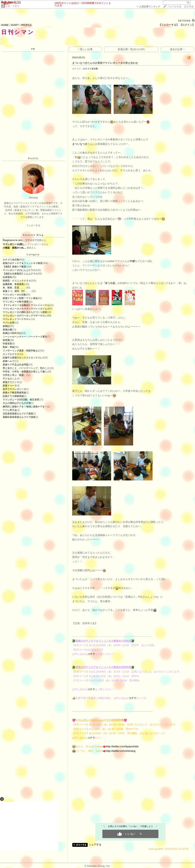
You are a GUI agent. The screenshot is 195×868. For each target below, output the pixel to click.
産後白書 (7, 330)
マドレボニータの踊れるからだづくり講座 (25, 312)
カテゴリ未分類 (11, 260)
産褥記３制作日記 (12, 333)
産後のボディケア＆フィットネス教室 (23, 263)
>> (148, 7)
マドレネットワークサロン (17, 319)
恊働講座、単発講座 (13, 284)
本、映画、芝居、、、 (14, 288)
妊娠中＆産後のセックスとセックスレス (24, 358)
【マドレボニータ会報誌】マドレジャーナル (26, 305)
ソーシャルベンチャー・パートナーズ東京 (25, 337)
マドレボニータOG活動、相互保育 (21, 400)
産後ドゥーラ (10, 386)
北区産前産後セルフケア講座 (18, 414)
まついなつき (80, 144)
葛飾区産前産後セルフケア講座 (19, 417)
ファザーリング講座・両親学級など (21, 351)
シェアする (95, 845)
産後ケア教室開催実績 (14, 393)
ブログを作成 (174, 7)
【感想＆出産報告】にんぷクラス (20, 274)
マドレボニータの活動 (14, 295)
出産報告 (7, 277)
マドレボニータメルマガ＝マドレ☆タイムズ (26, 309)
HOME (5, 25)
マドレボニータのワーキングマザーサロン (25, 316)
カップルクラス (11, 354)
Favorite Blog (33, 235)
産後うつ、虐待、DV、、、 (17, 291)
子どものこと (10, 379)
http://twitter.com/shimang (121, 751)
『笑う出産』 (110, 283)
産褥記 (6, 326)
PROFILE (26, 25)
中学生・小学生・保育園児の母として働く (25, 372)
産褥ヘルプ (9, 361)
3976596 (184, 21)
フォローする (33, 225)
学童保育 (7, 344)
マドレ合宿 (9, 323)
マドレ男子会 (10, 410)
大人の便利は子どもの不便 (17, 403)
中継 (132, 261)
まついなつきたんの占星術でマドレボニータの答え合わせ (105, 63)
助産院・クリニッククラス (17, 281)
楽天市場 (189, 7)
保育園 (6, 340)
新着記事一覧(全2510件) (131, 49)
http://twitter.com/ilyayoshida (122, 746)
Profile (33, 158)
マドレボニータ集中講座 (16, 302)
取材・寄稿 (9, 347)
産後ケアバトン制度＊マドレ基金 (20, 298)
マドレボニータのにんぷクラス (19, 270)
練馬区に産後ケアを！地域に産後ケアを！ (25, 407)
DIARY (15, 25)
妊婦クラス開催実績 (13, 396)
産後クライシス (11, 382)
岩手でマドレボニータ (14, 389)
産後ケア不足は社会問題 (16, 365)
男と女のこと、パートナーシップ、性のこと (26, 368)
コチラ (91, 654)
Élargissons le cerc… (14, 240)
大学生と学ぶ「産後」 (14, 375)
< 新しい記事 (85, 49)
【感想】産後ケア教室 (14, 267)
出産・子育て (12, 6)
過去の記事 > (177, 49)
